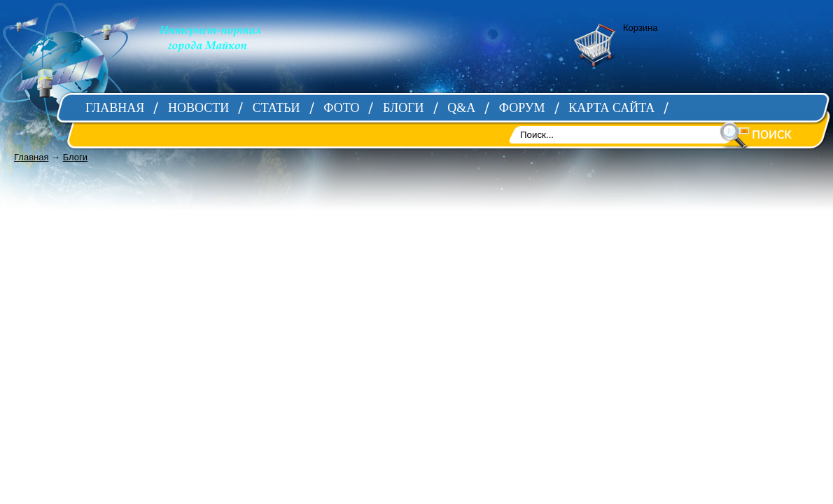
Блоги (75, 157)
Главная (31, 157)
